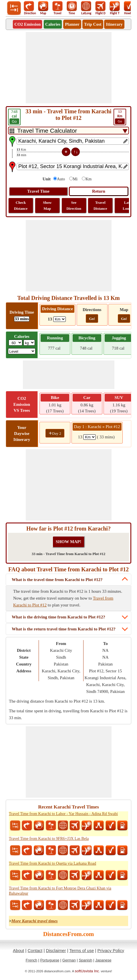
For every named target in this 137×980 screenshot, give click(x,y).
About (18, 950)
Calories (53, 24)
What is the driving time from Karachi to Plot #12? (58, 617)
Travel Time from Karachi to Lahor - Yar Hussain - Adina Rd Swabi (63, 814)
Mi (75, 179)
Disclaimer (56, 950)
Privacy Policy (111, 950)
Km (89, 179)
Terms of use (82, 950)
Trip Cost (93, 24)
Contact (35, 950)
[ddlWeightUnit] (29, 343)
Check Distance (21, 205)
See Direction (74, 205)
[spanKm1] (90, 437)
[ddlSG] (22, 351)
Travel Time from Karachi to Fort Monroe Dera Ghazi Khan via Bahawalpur (60, 891)
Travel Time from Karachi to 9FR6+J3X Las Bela (49, 839)
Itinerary (114, 24)
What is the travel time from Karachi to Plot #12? (57, 580)
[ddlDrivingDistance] (59, 319)
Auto (61, 179)
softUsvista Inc (87, 971)
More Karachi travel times (35, 921)
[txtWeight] (15, 343)
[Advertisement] (69, 68)
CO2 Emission (27, 24)
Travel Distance (100, 205)
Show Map (47, 205)
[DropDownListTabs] (68, 131)
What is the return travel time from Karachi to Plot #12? (64, 629)
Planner (72, 24)
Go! (92, 319)
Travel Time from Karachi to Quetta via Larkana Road (52, 863)
